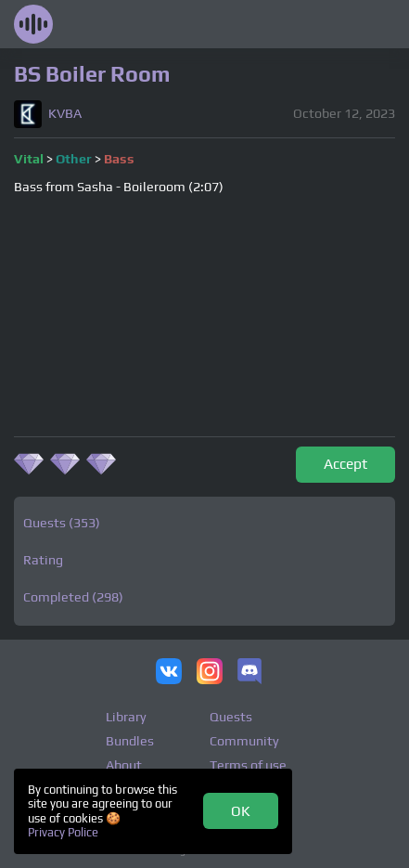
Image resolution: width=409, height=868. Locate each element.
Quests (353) (62, 523)
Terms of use (248, 765)
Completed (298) (73, 597)
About (124, 765)
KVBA (65, 114)
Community (244, 741)
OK (241, 810)
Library (126, 717)
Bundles (130, 741)
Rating (43, 560)
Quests (231, 717)
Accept (345, 463)
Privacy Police (63, 832)
